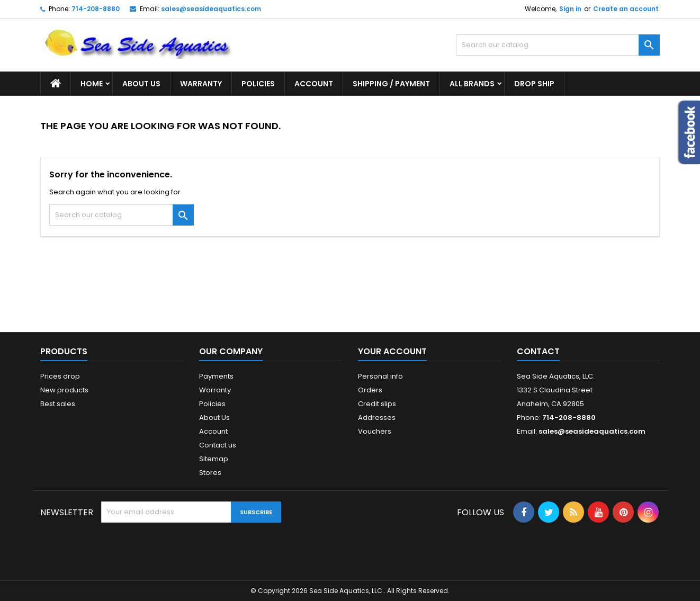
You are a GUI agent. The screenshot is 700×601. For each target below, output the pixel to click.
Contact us (218, 445)
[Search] (558, 45)
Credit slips (377, 404)
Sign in (570, 9)
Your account (392, 351)
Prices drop (60, 376)
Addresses (377, 418)
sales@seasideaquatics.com (211, 9)
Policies (258, 84)
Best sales (58, 404)
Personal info (380, 376)
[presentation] (182, 549)
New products (64, 390)
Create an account (626, 9)
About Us (141, 84)
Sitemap (214, 459)
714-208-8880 (96, 9)
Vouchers (375, 431)
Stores (210, 473)
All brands (472, 84)
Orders (370, 390)
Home (92, 84)
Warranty (201, 84)
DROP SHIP (534, 84)
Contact (538, 351)
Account (314, 84)
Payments (216, 376)
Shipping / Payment (391, 84)
